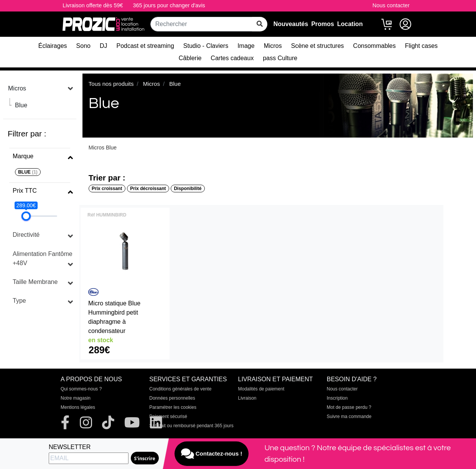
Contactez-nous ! (212, 454)
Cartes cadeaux (232, 58)
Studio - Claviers (206, 46)
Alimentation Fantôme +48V (43, 258)
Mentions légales (78, 407)
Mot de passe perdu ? (349, 407)
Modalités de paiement (261, 389)
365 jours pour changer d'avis (169, 5)
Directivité (26, 235)
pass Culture (280, 58)
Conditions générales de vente (180, 389)
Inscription (337, 398)
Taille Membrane (35, 282)
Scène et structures (318, 46)
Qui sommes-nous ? (81, 389)
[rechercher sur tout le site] (260, 24)
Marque (23, 156)
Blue (21, 105)
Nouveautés (291, 24)
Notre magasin (76, 398)
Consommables (375, 46)
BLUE (28, 172)
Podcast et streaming (145, 46)
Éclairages (53, 46)
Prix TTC (25, 191)
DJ (104, 46)
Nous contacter (391, 5)
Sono (83, 46)
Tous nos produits (111, 84)
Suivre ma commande (349, 417)
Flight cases (421, 46)
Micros (273, 46)
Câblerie (190, 58)
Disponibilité (188, 189)
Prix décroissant (148, 189)
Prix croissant (107, 189)
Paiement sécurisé (168, 417)
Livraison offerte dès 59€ (93, 5)
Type (19, 301)
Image (246, 46)
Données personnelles (172, 398)
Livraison (247, 398)
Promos (323, 24)
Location (350, 24)
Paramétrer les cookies (173, 407)
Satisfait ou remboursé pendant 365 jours (191, 426)
